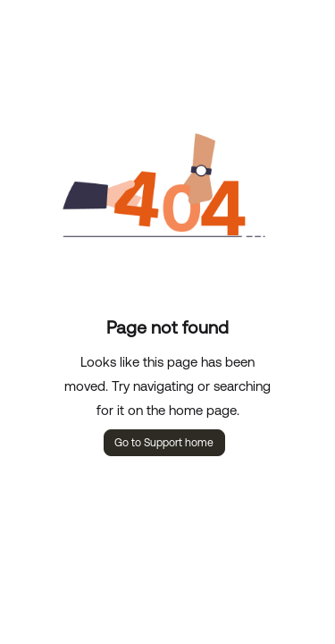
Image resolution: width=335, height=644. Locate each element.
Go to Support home (164, 443)
